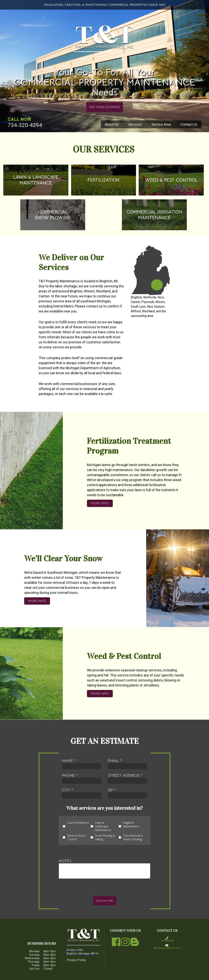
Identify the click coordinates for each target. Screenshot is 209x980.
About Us (112, 124)
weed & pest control (171, 180)
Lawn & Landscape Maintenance (36, 180)
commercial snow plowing (53, 215)
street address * (127, 778)
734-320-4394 (25, 125)
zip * (127, 793)
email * (127, 764)
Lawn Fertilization (76, 826)
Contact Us (189, 124)
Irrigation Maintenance (129, 826)
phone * (82, 778)
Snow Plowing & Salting (103, 837)
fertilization (103, 180)
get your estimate (105, 107)
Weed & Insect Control (74, 837)
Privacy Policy (76, 960)
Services (135, 124)
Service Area (161, 124)
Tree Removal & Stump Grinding (131, 837)
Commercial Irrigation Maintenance (154, 215)
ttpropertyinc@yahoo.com (167, 947)
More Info (100, 503)
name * (82, 764)
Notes (104, 869)
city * (82, 793)
